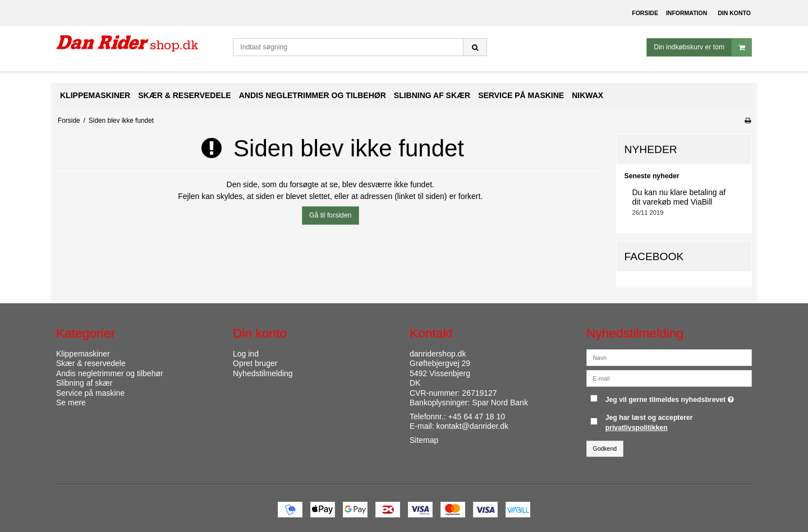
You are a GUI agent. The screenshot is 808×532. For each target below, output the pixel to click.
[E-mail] (669, 377)
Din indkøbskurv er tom (703, 47)
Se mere (71, 403)
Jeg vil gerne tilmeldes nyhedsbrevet (671, 397)
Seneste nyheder (652, 176)
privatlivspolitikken (637, 428)
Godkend (605, 448)
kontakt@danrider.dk (472, 426)
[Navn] (669, 357)
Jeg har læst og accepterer (649, 423)
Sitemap (424, 440)
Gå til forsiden (330, 215)
